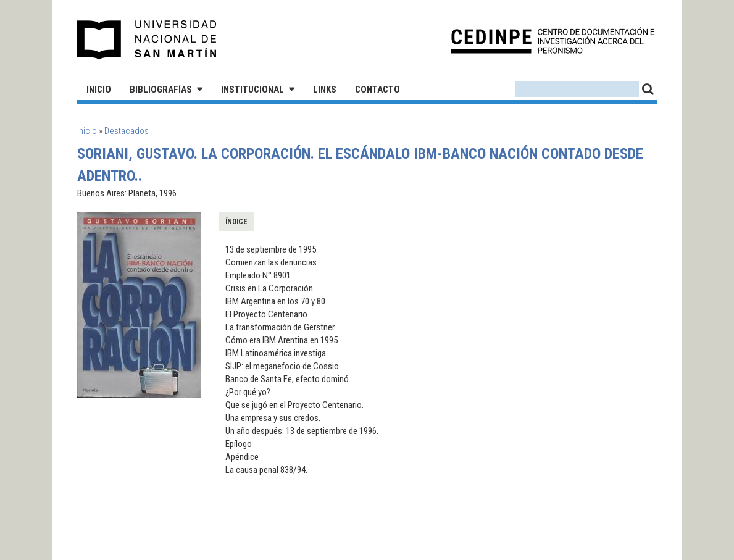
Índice (236, 222)
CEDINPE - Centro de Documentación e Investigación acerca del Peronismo (553, 40)
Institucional (252, 90)
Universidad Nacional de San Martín (147, 40)
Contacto (377, 90)
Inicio (99, 90)
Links (325, 90)
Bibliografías (161, 90)
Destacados (127, 131)
